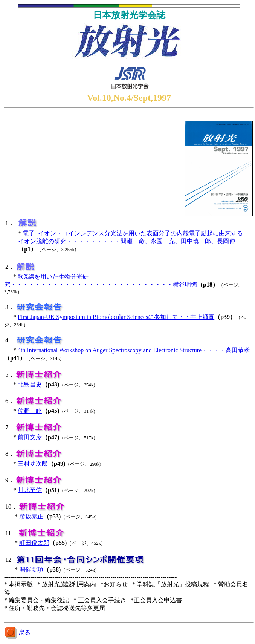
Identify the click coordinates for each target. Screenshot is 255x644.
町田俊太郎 (34, 543)
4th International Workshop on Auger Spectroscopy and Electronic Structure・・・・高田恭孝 (134, 350)
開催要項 (31, 570)
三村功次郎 (33, 464)
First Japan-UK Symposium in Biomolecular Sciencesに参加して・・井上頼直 (116, 317)
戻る (24, 632)
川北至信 (30, 490)
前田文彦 (30, 437)
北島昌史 (30, 384)
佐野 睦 (30, 411)
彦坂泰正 (31, 516)
